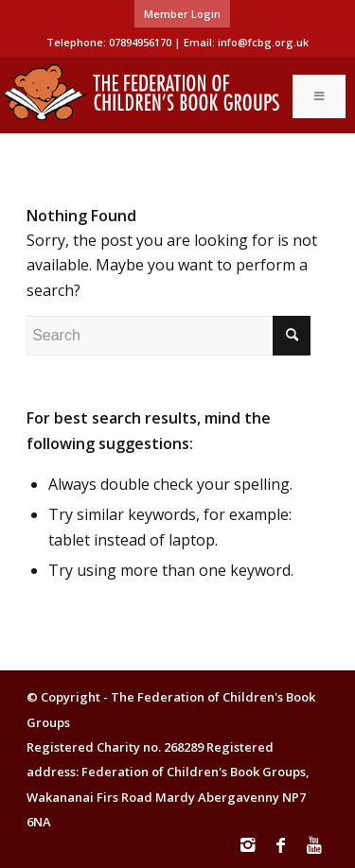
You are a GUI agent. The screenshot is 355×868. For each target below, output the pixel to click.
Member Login (182, 14)
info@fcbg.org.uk (263, 42)
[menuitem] (182, 14)
